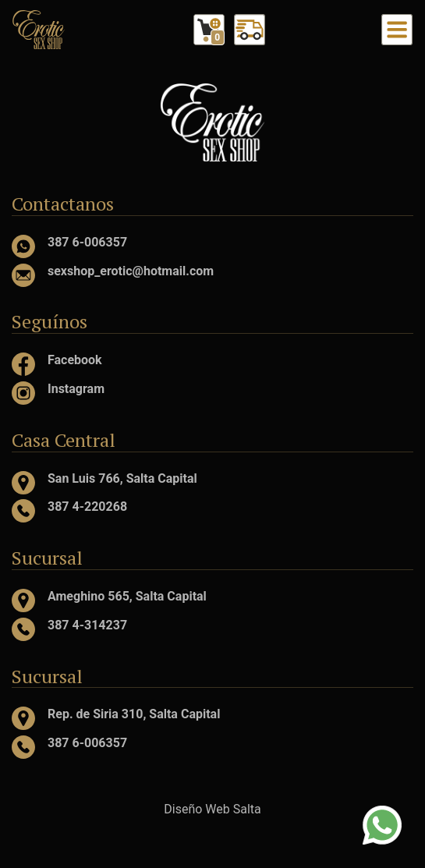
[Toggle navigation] (397, 30)
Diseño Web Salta (212, 809)
